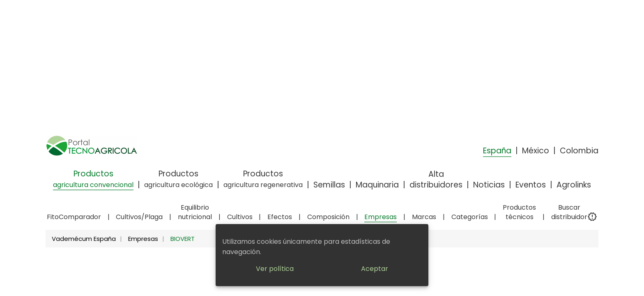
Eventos (531, 185)
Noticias (489, 185)
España (497, 151)
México (536, 151)
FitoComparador (74, 217)
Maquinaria (377, 185)
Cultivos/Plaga (139, 217)
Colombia (579, 151)
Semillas (329, 185)
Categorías (470, 217)
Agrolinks (574, 185)
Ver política (275, 269)
